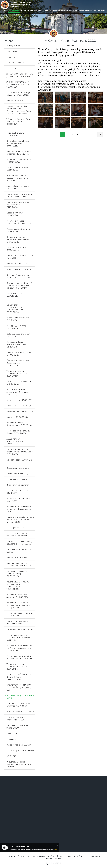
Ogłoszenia (12, 51)
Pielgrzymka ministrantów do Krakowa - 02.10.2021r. (19, 657)
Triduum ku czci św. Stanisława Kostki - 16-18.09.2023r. (17, 373)
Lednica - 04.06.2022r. (17, 558)
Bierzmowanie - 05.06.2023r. (20, 411)
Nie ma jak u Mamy (15, 528)
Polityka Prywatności (71, 856)
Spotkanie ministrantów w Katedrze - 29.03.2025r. (19, 153)
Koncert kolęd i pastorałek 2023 (19, 461)
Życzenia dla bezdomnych (18, 468)
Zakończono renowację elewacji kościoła (17, 622)
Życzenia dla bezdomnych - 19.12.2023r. (19, 319)
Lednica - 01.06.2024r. (17, 264)
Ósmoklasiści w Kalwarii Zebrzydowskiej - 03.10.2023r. (18, 363)
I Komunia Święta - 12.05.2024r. (15, 295)
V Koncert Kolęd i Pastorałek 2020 (20, 697)
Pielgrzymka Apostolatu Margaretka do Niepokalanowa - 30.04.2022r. (18, 585)
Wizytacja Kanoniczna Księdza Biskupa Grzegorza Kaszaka (19, 764)
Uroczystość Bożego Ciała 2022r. (19, 551)
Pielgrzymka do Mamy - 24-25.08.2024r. (19, 230)
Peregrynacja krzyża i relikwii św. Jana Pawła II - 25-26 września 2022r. (20, 520)
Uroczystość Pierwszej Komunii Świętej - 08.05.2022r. (17, 574)
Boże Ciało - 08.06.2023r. (19, 406)
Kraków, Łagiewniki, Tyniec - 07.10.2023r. (20, 354)
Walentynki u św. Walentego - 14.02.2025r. (20, 161)
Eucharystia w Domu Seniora (20, 629)
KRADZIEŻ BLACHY (15, 63)
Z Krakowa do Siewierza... (18, 485)
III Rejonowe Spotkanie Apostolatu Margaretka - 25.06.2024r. (19, 239)
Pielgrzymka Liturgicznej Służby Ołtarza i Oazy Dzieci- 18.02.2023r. (20, 452)
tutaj (56, 849)
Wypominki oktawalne (17, 479)
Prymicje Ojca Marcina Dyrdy (20, 750)
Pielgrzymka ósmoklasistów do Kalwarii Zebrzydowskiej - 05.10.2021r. (20, 648)
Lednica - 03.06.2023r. (17, 417)
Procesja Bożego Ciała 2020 (20, 712)
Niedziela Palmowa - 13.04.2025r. (16, 134)
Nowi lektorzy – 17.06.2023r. (20, 400)
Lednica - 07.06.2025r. (17, 101)
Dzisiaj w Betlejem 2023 (17, 474)
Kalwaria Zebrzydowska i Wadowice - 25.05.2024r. (18, 276)
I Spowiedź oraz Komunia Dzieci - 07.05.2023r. (18, 432)
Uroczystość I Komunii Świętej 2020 (17, 727)
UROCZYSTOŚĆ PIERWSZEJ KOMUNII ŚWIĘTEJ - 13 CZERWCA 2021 (19, 677)
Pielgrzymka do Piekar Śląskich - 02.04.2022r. (18, 596)
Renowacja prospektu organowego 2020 (16, 719)
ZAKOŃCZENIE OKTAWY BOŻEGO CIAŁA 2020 (18, 705)
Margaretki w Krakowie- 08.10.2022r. (18, 492)
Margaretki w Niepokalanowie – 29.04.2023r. (15, 441)
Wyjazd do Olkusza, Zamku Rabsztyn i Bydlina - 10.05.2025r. (19, 122)
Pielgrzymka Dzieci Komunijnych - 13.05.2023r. (19, 424)
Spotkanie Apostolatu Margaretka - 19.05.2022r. (19, 564)
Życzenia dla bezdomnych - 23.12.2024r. (19, 169)
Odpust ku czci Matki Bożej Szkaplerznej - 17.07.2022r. (19, 543)
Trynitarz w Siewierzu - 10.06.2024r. (17, 249)
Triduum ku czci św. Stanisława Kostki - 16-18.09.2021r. (17, 666)
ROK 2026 (11, 68)
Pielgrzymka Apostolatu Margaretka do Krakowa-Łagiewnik (19, 637)
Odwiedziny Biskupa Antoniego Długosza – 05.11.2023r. (17, 344)
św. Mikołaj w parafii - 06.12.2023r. (17, 327)
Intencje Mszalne (14, 46)
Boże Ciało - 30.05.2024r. (19, 269)
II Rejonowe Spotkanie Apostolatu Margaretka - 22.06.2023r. (19, 392)
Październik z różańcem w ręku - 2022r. (18, 500)
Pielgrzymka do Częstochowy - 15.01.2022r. (20, 614)
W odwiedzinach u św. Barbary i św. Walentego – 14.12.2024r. (19, 178)
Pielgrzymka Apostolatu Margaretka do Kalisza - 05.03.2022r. (18, 605)
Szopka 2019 (12, 733)
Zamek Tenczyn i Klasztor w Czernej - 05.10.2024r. (20, 195)
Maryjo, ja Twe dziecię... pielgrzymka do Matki (17, 535)
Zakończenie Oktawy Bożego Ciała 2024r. (20, 257)
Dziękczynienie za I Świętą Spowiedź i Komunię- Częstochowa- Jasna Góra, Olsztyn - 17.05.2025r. (19, 110)
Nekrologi (11, 57)
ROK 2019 (11, 756)
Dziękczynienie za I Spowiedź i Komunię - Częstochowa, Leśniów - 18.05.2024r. (20, 285)
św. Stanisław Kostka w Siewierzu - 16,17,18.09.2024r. (20, 222)
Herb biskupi (12, 739)
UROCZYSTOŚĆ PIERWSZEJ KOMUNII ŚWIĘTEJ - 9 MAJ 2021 (19, 687)
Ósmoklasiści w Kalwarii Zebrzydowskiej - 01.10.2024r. (18, 205)
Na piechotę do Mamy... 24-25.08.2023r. (19, 383)
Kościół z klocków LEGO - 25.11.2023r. (19, 335)
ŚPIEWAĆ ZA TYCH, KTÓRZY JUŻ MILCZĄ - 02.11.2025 (20, 75)
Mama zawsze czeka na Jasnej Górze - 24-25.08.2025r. (20, 94)
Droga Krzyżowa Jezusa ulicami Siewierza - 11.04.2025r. (18, 143)
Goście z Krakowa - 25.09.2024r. (16, 214)
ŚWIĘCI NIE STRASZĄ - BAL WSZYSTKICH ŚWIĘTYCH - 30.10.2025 (19, 84)
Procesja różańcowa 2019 (19, 745)
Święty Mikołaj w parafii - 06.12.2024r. (18, 187)
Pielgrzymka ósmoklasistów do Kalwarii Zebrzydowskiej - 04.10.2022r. (20, 509)
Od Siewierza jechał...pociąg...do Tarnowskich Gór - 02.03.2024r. (15, 308)
